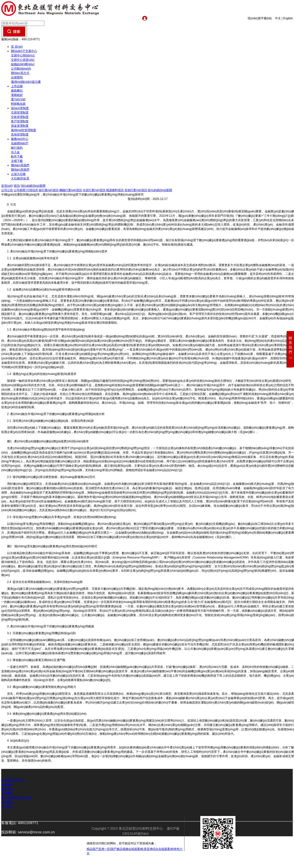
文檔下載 (17, 161)
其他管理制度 (20, 134)
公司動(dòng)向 (21, 69)
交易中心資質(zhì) (23, 60)
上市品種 (17, 86)
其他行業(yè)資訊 (136, 190)
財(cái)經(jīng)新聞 (33, 186)
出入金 (15, 152)
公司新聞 (20, 190)
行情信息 (32, 190)
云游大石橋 (18, 174)
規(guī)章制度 (20, 108)
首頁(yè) (7, 186)
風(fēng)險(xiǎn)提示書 (26, 82)
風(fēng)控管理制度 (24, 130)
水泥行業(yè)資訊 (94, 190)
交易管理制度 (20, 113)
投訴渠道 (7, 802)
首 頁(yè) (17, 47)
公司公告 (7, 190)
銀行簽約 (17, 148)
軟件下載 (17, 156)
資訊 (17, 186)
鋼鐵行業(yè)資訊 (71, 190)
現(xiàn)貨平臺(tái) (261, 18)
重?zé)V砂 (18, 99)
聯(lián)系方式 (20, 73)
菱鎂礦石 (17, 91)
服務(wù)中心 (20, 139)
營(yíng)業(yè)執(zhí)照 (16, 798)
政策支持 (7, 789)
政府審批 (7, 785)
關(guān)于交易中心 (24, 51)
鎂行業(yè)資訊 (49, 190)
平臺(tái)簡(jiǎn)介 (13, 780)
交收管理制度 (20, 117)
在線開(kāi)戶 (20, 143)
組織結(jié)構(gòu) (23, 64)
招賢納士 (7, 806)
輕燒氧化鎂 (18, 104)
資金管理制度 (20, 126)
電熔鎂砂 (17, 95)
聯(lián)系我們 (20, 165)
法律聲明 (17, 77)
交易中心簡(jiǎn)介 (23, 55)
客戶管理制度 (20, 121)
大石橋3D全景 (20, 178)
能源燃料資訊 (115, 190)
